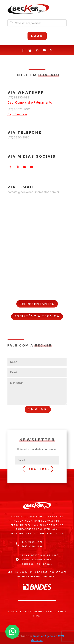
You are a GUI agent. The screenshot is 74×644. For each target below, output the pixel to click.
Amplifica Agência (44, 636)
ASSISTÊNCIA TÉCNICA (37, 316)
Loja (37, 36)
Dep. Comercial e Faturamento (30, 103)
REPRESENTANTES (37, 304)
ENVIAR (38, 409)
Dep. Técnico (17, 114)
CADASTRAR (38, 469)
